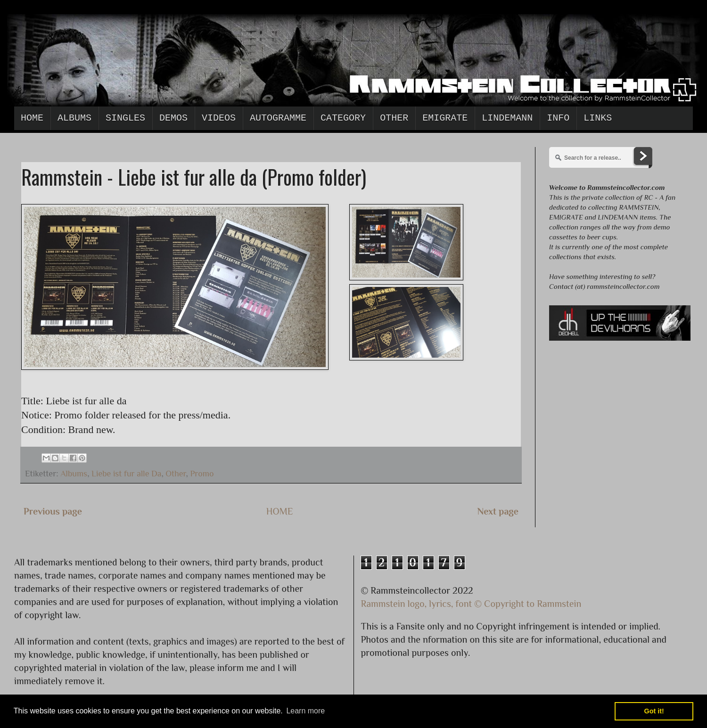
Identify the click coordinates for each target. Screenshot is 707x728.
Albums (74, 118)
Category (343, 118)
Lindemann (507, 118)
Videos (219, 118)
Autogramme (278, 118)
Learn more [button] (305, 711)
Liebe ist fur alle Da (127, 474)
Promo (202, 474)
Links (598, 118)
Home (32, 118)
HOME (280, 511)
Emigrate (445, 118)
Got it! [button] (654, 711)
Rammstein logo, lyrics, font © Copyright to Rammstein (471, 604)
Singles (125, 118)
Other (394, 118)
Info (558, 118)
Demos (173, 118)
